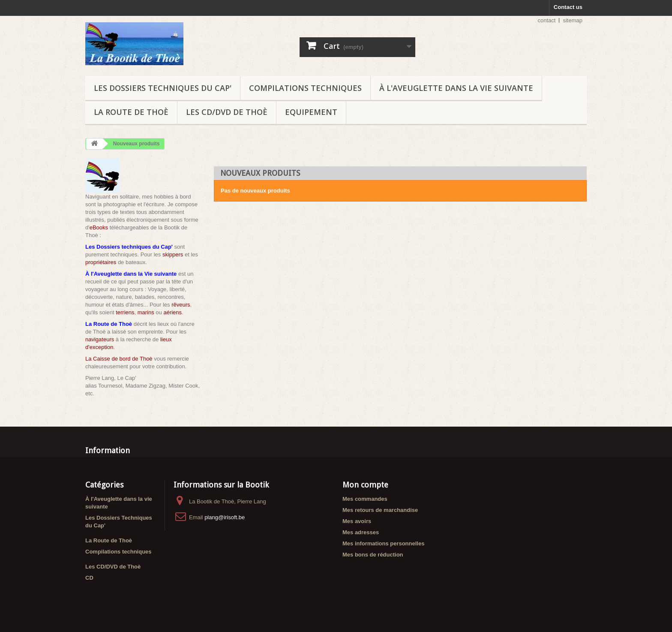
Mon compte (365, 485)
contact (547, 20)
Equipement (311, 112)
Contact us (568, 7)
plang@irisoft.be (225, 517)
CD (89, 578)
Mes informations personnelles (383, 543)
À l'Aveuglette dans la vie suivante (456, 88)
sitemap (573, 20)
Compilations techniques (305, 88)
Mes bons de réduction (373, 555)
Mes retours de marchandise (380, 510)
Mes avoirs (357, 521)
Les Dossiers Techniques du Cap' (163, 88)
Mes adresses (361, 532)
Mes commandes (365, 499)
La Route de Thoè (131, 112)
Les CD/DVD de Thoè (227, 112)
